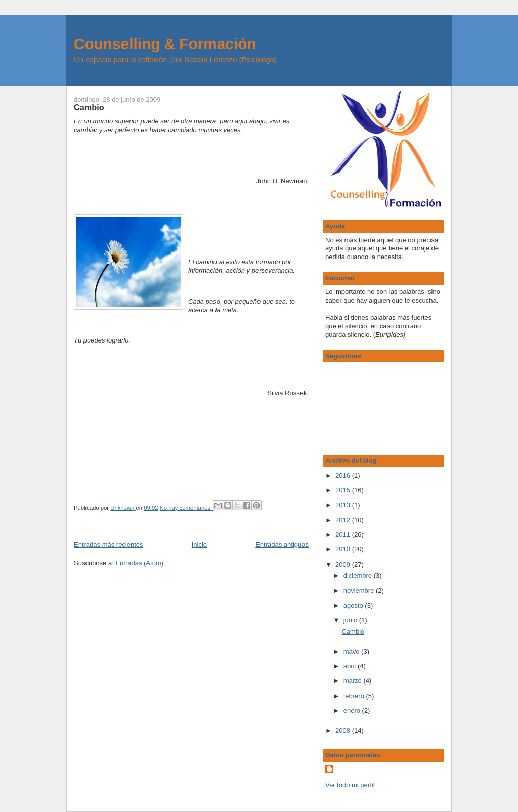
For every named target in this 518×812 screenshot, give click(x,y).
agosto (354, 605)
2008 (344, 730)
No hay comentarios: (187, 508)
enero (353, 711)
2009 (344, 564)
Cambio (89, 107)
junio (351, 620)
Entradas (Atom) (139, 563)
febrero (355, 696)
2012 (344, 520)
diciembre (359, 575)
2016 (344, 475)
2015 (344, 490)
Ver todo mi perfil (350, 785)
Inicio (199, 545)
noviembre (360, 591)
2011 (344, 535)
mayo (352, 651)
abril (351, 666)
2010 (344, 549)
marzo (354, 681)
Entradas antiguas (282, 545)
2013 (344, 505)
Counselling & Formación (165, 44)
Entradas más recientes (109, 545)
